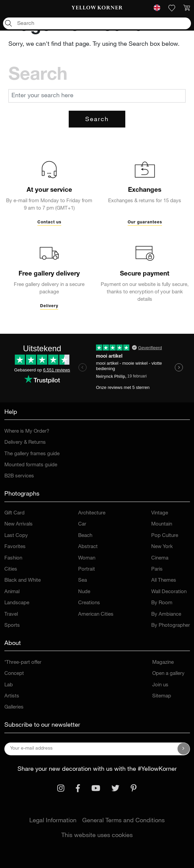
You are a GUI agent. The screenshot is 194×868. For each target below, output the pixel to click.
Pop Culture (165, 536)
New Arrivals (19, 524)
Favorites (15, 547)
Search (97, 120)
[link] (97, 8)
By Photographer (171, 626)
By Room (162, 603)
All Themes (164, 581)
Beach (85, 536)
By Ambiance (166, 614)
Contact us (49, 222)
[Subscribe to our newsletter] (184, 749)
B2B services (19, 476)
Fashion (13, 558)
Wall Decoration (169, 592)
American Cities (96, 614)
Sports (12, 626)
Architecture (92, 513)
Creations (89, 603)
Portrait (87, 569)
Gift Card (14, 513)
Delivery (49, 306)
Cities (11, 569)
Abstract (88, 547)
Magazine (163, 663)
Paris (157, 569)
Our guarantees (145, 222)
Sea (83, 581)
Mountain (162, 524)
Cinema (160, 558)
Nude (84, 592)
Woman (87, 558)
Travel (11, 614)
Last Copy (16, 536)
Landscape (17, 603)
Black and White (23, 581)
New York (162, 547)
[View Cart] (187, 8)
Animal (12, 592)
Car (82, 524)
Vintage (160, 513)
